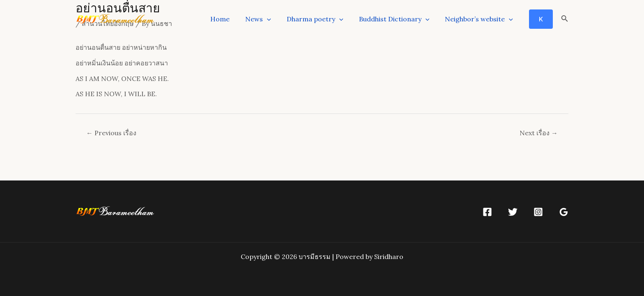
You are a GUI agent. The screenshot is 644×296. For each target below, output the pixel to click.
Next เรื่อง (539, 133)
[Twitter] (513, 212)
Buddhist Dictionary (398, 19)
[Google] (564, 212)
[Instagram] (538, 212)
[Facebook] (487, 212)
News (267, 19)
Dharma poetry (321, 19)
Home (231, 19)
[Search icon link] (565, 19)
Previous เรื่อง (111, 133)
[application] (276, 19)
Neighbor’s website (480, 19)
